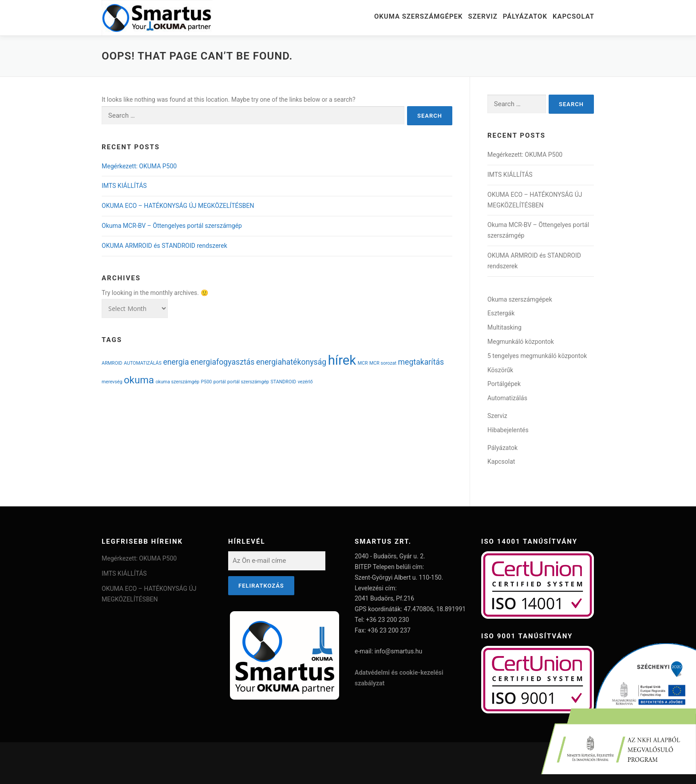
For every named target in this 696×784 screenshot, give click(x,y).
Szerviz (483, 16)
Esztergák (501, 313)
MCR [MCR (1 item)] (363, 363)
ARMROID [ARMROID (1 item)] (112, 363)
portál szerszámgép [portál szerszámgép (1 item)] (248, 382)
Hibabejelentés (508, 430)
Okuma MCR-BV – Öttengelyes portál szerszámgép (172, 226)
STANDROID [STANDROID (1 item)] (284, 382)
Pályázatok (525, 16)
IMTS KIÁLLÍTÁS (124, 186)
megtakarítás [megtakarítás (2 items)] (421, 362)
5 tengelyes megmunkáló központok (537, 356)
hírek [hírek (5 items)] (342, 360)
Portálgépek (504, 384)
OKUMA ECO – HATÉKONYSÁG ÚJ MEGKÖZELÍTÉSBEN (178, 206)
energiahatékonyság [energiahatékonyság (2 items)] (291, 362)
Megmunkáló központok (521, 342)
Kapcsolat (573, 16)
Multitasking (504, 327)
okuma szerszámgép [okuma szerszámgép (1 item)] (177, 382)
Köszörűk (500, 370)
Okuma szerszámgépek (419, 16)
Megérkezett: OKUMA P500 (139, 166)
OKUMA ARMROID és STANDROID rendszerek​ (164, 246)
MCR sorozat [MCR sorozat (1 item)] (383, 363)
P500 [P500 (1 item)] (207, 382)
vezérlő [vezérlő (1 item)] (305, 382)
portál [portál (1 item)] (220, 382)
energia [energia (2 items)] (176, 362)
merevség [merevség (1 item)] (112, 382)
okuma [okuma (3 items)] (139, 380)
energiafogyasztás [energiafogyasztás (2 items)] (222, 362)
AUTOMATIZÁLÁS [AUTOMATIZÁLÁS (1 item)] (143, 363)
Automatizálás (507, 398)
